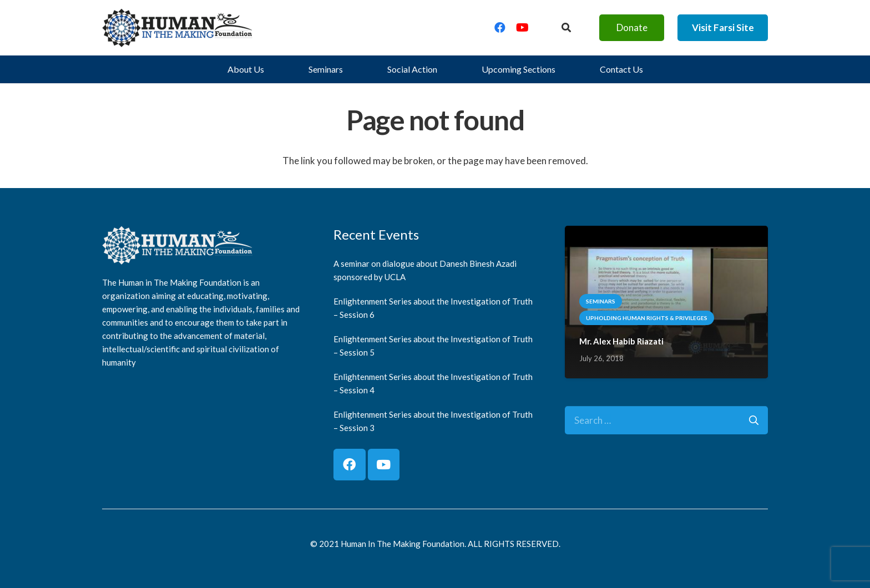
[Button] (566, 28)
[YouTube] (522, 28)
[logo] (178, 28)
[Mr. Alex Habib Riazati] (666, 234)
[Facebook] (500, 28)
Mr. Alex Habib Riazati (621, 341)
